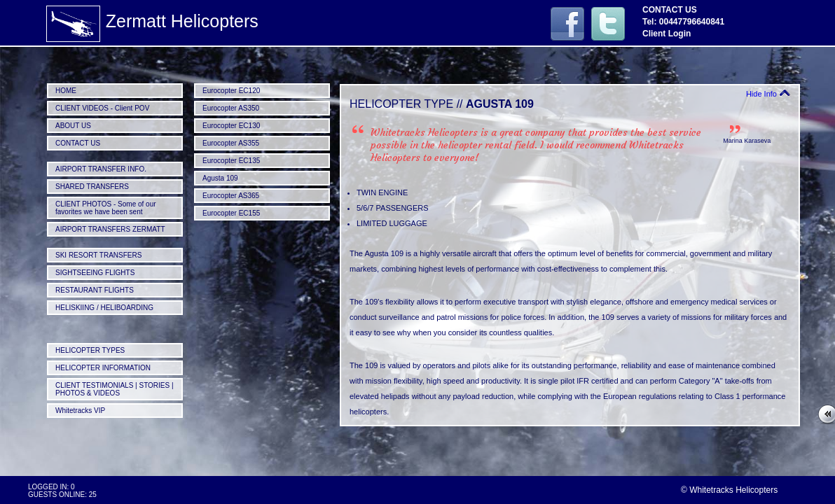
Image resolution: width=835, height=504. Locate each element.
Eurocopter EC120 (231, 91)
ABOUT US (73, 126)
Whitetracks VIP (80, 411)
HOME (66, 91)
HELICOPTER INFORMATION (103, 368)
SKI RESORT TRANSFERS (98, 255)
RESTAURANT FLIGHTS (95, 290)
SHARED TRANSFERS (92, 187)
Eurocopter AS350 (231, 108)
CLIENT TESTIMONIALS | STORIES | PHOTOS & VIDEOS (115, 389)
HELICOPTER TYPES (90, 350)
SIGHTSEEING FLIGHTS (95, 273)
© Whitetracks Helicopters (729, 490)
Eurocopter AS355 (231, 143)
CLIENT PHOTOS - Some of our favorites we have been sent (106, 208)
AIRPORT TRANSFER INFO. (101, 169)
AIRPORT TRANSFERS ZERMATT (110, 229)
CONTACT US (78, 143)
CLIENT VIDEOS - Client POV (102, 108)
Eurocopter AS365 (231, 196)
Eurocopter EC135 (231, 161)
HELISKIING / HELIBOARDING (104, 308)
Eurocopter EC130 (231, 126)
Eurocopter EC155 (231, 213)
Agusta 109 (220, 178)
